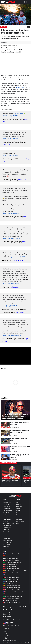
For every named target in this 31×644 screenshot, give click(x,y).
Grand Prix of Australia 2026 (11, 554)
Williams (18, 523)
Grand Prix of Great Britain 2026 (12, 575)
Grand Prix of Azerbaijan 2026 (12, 588)
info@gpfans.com (8, 638)
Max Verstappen (7, 517)
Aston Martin (20, 504)
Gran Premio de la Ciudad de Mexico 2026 (15, 594)
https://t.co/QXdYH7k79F (10, 306)
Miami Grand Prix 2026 (10, 564)
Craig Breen (4, 27)
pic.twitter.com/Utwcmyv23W (12, 335)
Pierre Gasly (6, 513)
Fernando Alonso (7, 532)
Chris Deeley (4, 42)
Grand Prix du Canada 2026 (11, 567)
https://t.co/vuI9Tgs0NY (17, 257)
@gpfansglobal (8, 612)
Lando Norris (6, 506)
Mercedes (19, 517)
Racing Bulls (19, 519)
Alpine (18, 502)
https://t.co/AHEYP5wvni (10, 155)
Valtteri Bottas (20, 87)
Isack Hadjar (6, 515)
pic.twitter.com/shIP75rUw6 (11, 238)
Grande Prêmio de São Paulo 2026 (13, 596)
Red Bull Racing (20, 521)
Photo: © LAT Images (6, 24)
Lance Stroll (6, 534)
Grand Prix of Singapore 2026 (12, 590)
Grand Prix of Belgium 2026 (11, 577)
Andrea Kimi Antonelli (8, 523)
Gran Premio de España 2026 (12, 586)
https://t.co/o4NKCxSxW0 (10, 139)
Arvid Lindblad (7, 538)
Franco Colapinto (7, 511)
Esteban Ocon (7, 530)
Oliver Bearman (7, 528)
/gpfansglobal (7, 610)
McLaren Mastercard (22, 515)
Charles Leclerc (7, 504)
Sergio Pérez (6, 547)
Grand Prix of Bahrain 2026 (11, 560)
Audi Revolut (19, 506)
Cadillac (18, 509)
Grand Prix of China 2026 (10, 556)
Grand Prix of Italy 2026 (10, 583)
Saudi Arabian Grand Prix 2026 (12, 562)
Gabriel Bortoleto (7, 540)
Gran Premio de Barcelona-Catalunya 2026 (15, 571)
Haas (18, 513)
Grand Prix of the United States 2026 (13, 592)
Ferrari (18, 511)
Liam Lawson (7, 536)
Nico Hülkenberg (7, 542)
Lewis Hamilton (7, 502)
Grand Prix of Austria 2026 (11, 573)
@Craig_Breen (19, 114)
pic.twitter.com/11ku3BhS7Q (11, 213)
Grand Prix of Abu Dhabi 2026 (12, 602)
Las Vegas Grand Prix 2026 (11, 598)
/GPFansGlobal (8, 616)
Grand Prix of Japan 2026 (11, 558)
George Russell (7, 525)
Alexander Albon (7, 519)
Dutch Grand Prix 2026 (10, 581)
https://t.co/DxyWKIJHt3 (10, 116)
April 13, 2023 (6, 145)
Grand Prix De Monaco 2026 (11, 569)
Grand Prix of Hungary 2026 (11, 579)
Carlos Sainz (6, 521)
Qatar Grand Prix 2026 (10, 600)
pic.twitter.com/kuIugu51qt (11, 284)
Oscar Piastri (6, 509)
